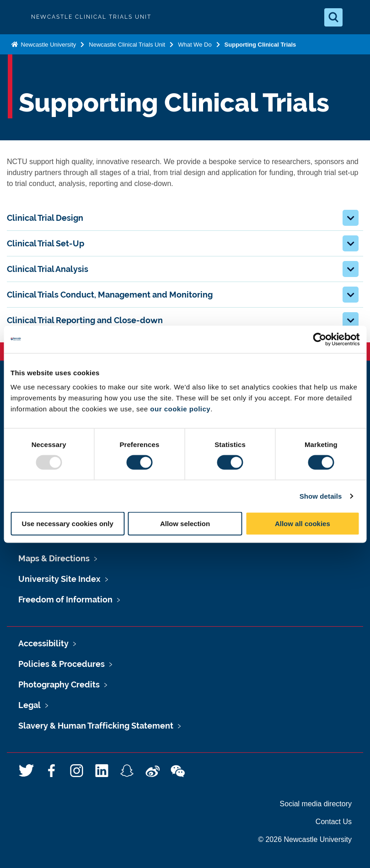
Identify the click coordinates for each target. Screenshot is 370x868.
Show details (321, 496)
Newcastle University (48, 45)
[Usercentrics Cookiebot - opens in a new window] (319, 339)
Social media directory (316, 804)
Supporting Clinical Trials (260, 45)
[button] (351, 218)
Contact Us (334, 822)
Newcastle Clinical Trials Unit (127, 45)
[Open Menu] (355, 17)
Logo (15, 17)
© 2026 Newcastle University (305, 839)
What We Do (195, 45)
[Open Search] (333, 17)
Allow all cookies (303, 524)
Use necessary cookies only (68, 524)
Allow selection (185, 524)
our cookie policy (180, 409)
